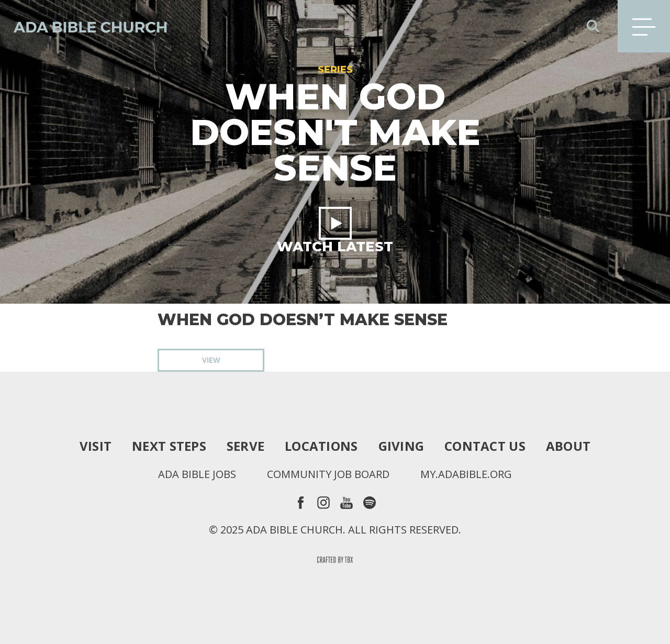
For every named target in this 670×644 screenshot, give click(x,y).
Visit (96, 446)
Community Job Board (328, 474)
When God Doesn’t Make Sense (303, 320)
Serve (245, 446)
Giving (401, 446)
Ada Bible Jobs (197, 474)
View (211, 360)
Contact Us (485, 446)
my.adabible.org (466, 474)
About (568, 446)
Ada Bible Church (84, 26)
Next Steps (169, 446)
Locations (321, 446)
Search (593, 26)
